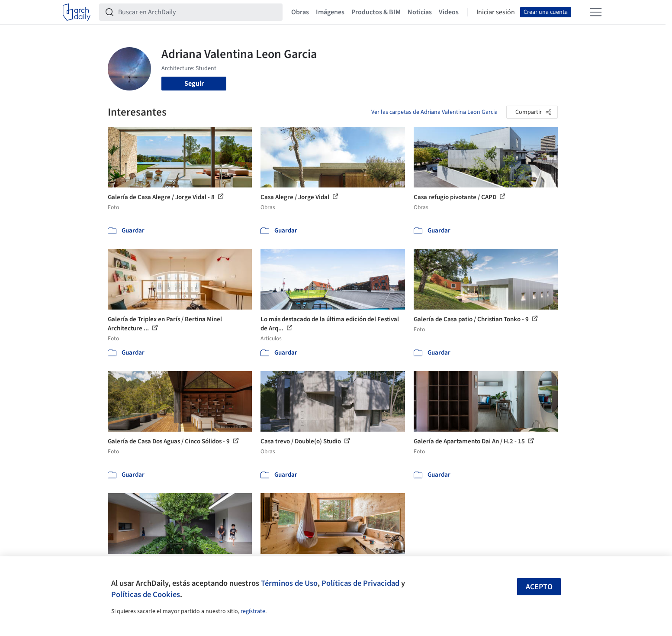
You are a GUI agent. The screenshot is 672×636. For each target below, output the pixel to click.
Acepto (539, 587)
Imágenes (330, 12)
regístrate (253, 611)
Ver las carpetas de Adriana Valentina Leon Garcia (434, 112)
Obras (300, 12)
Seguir (194, 84)
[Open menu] (596, 12)
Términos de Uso (289, 583)
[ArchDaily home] (77, 12)
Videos (449, 12)
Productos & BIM (376, 12)
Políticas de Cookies (146, 594)
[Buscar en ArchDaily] (198, 12)
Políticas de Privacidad (360, 583)
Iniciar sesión (496, 12)
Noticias (420, 12)
